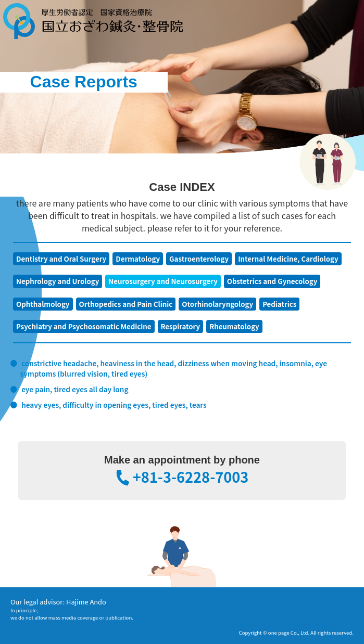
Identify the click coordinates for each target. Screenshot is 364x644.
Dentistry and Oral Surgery (61, 259)
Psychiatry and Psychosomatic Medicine (84, 326)
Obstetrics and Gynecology (272, 281)
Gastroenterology (199, 259)
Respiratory (181, 326)
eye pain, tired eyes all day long (75, 389)
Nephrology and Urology (58, 281)
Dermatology (138, 259)
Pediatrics (279, 304)
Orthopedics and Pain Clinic (126, 304)
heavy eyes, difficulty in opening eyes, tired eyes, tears (114, 405)
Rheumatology (234, 326)
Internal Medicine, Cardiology (288, 259)
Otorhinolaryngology (217, 304)
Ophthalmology (43, 304)
